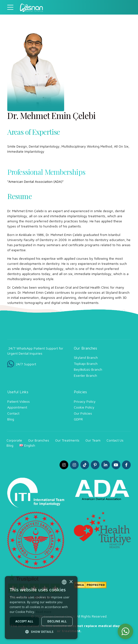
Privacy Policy (85, 401)
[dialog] (41, 608)
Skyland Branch (86, 357)
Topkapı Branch (86, 364)
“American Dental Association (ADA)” (35, 181)
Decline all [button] (57, 621)
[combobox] (64, 582)
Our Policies (83, 413)
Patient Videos (19, 401)
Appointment (17, 407)
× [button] (71, 582)
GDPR (78, 419)
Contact (13, 413)
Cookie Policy (84, 407)
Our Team (93, 440)
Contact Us (115, 440)
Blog (11, 419)
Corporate (14, 440)
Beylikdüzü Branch (88, 369)
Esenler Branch (85, 375)
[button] (125, 631)
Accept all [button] (24, 621)
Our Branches (39, 440)
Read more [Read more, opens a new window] (44, 612)
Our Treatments (67, 440)
